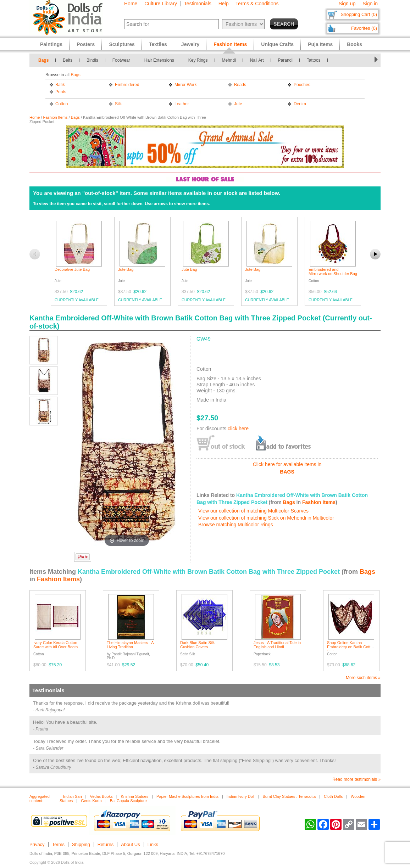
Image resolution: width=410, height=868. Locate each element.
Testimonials (198, 4)
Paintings (51, 44)
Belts (68, 60)
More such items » (363, 678)
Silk (118, 104)
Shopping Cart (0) (359, 14)
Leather (182, 104)
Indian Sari (73, 796)
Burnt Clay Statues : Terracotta (289, 796)
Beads (240, 85)
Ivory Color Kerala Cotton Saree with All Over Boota (56, 645)
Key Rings (198, 60)
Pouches (302, 85)
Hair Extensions (159, 60)
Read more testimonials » (356, 779)
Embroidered (127, 85)
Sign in (370, 4)
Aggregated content (40, 799)
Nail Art (257, 60)
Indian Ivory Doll (241, 796)
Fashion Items (56, 117)
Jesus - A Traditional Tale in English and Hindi (277, 645)
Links (153, 844)
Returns (106, 844)
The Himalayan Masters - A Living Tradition (130, 645)
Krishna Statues (135, 796)
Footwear (121, 60)
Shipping (81, 844)
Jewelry (190, 44)
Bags (43, 60)
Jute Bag (126, 269)
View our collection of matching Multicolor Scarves (253, 511)
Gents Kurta (91, 801)
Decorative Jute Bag (72, 269)
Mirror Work (185, 85)
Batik (60, 85)
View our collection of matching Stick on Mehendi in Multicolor (266, 518)
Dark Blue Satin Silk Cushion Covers (197, 645)
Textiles (158, 44)
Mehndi (229, 60)
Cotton (62, 104)
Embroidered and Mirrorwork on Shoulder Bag (333, 271)
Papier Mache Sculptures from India (187, 796)
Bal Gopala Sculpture (128, 801)
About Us (130, 844)
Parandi (285, 60)
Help (224, 4)
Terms (58, 844)
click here (238, 429)
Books (354, 44)
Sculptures (122, 44)
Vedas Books (101, 796)
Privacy (37, 844)
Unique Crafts (277, 44)
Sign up (347, 4)
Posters (86, 44)
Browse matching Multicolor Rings (236, 525)
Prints (61, 92)
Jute (238, 104)
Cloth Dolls (333, 796)
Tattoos (314, 60)
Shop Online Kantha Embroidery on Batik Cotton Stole (351, 647)
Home (131, 4)
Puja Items (320, 44)
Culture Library (161, 4)
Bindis (92, 60)
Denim (300, 104)
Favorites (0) (364, 28)
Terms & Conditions (257, 4)
